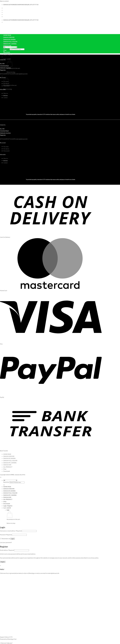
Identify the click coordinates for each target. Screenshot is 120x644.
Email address (7, 550)
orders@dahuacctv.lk (53, 573)
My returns (6, 149)
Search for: (6, 49)
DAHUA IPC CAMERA (10, 44)
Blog (5, 14)
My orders (6, 147)
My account (6, 86)
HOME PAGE (7, 35)
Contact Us (7, 10)
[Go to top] (1, 477)
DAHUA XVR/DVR (9, 37)
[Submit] (4, 485)
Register (3, 562)
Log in (13, 539)
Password (6, 535)
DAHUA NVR (7, 46)
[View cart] (7, 508)
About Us (6, 8)
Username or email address (11, 531)
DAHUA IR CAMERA (9, 39)
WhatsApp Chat (12, 639)
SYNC (24, 475)
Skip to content (4, 1)
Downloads (7, 52)
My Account (7, 12)
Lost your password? (6, 542)
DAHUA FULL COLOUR (10, 42)
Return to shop (11, 72)
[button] (8, 55)
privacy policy (94, 558)
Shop (5, 50)
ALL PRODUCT (8, 48)
